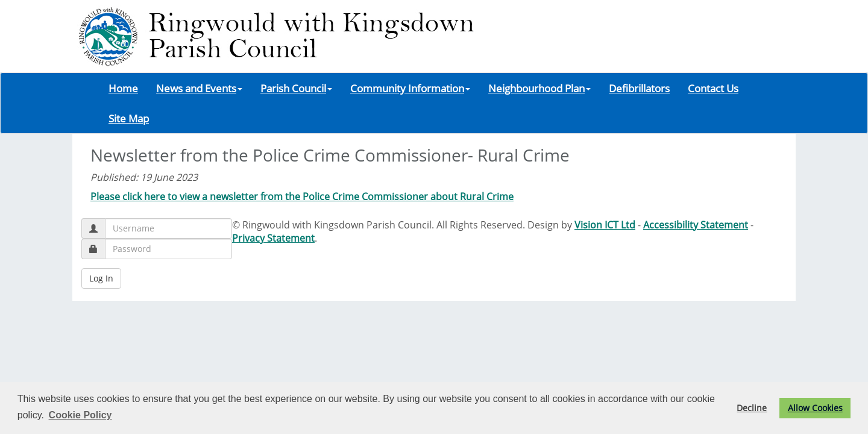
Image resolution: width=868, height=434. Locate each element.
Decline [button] (752, 408)
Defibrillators (639, 88)
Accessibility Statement (696, 225)
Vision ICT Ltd (605, 225)
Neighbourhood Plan (539, 88)
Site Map (129, 118)
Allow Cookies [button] (815, 408)
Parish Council (296, 88)
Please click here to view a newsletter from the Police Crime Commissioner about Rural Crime (302, 197)
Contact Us (713, 88)
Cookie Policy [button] (80, 415)
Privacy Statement (273, 238)
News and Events (199, 88)
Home (123, 88)
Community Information (410, 88)
